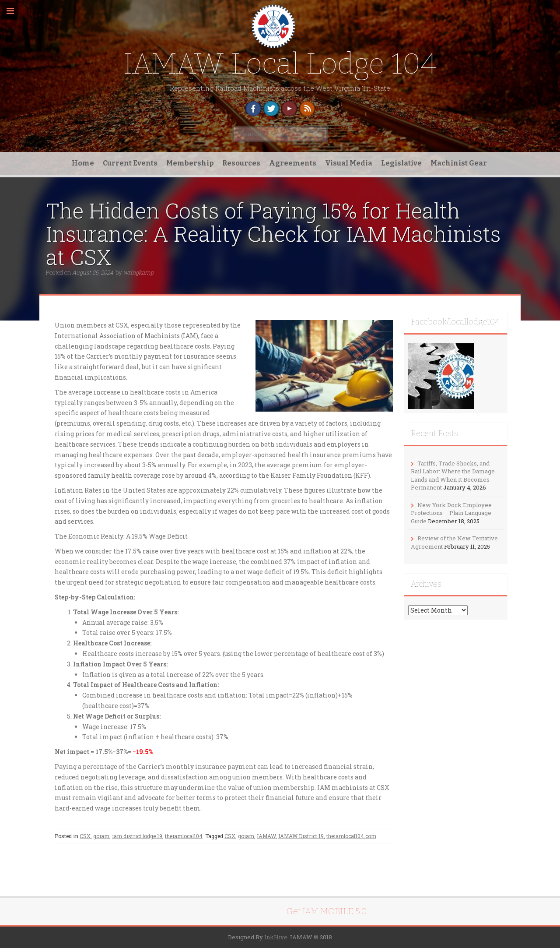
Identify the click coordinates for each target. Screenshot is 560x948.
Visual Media (349, 163)
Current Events (130, 163)
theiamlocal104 (184, 836)
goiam (101, 836)
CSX (85, 836)
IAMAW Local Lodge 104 (280, 64)
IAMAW (266, 836)
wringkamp (138, 272)
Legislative (401, 163)
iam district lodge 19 (137, 836)
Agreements (293, 163)
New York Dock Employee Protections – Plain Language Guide (451, 513)
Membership (190, 163)
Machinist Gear (459, 163)
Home (83, 163)
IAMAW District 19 (301, 836)
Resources (241, 163)
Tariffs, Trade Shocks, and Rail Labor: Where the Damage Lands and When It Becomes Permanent (453, 476)
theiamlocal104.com (351, 836)
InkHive (276, 937)
